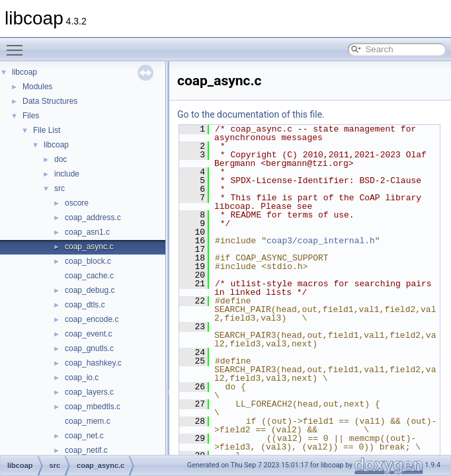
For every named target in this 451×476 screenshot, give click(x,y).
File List (47, 130)
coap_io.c (82, 377)
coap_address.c (93, 218)
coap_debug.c (90, 290)
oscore (77, 203)
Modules (37, 87)
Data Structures (50, 101)
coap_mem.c (88, 421)
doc (61, 159)
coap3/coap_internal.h (321, 241)
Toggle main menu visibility (18, 44)
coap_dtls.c (85, 305)
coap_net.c (84, 436)
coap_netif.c (86, 450)
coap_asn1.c (87, 232)
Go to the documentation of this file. (251, 114)
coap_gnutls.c (89, 348)
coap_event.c (88, 334)
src (60, 188)
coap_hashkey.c (93, 363)
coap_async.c (89, 247)
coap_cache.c (89, 276)
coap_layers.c (89, 392)
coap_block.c (88, 261)
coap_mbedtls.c (93, 407)
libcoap (24, 72)
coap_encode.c (92, 319)
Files (31, 116)
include (67, 174)
